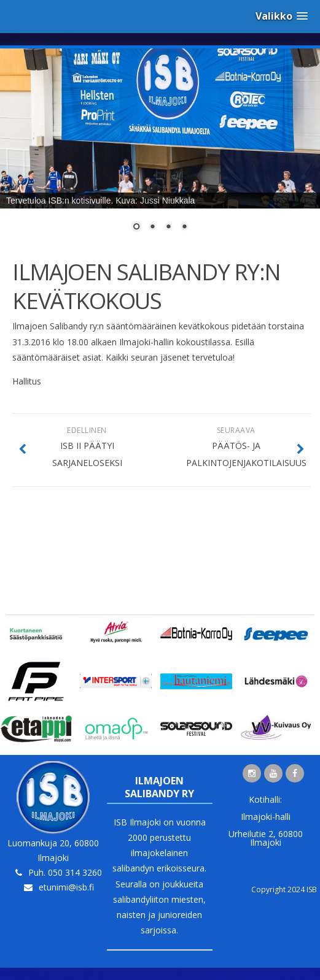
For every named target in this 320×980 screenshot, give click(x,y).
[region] (160, 147)
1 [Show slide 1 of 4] (136, 228)
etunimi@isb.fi (66, 887)
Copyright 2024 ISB (284, 890)
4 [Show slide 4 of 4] (184, 228)
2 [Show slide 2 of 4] (152, 228)
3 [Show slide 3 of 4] (168, 228)
